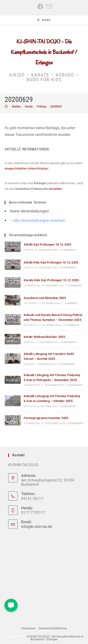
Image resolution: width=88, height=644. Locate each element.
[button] (11, 605)
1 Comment (71, 303)
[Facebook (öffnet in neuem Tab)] (40, 6)
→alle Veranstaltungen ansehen (37, 220)
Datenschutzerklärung (53, 628)
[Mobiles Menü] (44, 20)
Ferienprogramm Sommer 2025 (46, 418)
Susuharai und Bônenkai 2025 (45, 298)
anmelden (55, 189)
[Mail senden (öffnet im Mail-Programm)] (48, 6)
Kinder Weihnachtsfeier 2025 (44, 337)
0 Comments (68, 250)
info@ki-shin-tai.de (36, 527)
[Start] (6, 106)
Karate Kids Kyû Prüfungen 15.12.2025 (51, 280)
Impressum (29, 628)
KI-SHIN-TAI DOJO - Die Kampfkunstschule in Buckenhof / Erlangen (44, 52)
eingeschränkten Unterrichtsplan (26, 168)
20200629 (56, 106)
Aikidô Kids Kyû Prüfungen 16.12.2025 (51, 262)
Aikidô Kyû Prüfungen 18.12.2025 (47, 244)
